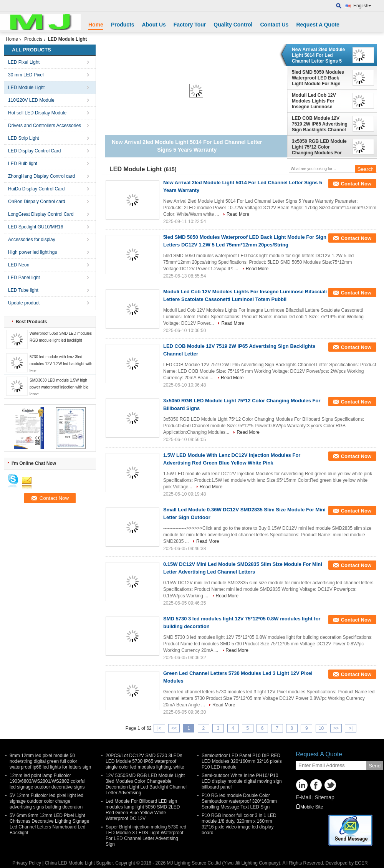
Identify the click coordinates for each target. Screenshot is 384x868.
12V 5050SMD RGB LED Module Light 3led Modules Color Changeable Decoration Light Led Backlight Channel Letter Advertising (146, 784)
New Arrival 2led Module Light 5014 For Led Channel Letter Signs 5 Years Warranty (318, 55)
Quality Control (233, 25)
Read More (238, 214)
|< (159, 728)
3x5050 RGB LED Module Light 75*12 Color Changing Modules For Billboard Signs (319, 147)
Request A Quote (318, 25)
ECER (361, 863)
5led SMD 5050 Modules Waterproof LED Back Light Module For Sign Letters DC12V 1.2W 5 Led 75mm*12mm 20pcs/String (320, 78)
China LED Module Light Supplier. (80, 863)
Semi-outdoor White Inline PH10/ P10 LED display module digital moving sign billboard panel (242, 781)
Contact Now (356, 184)
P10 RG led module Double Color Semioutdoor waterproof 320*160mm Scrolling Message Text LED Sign (239, 801)
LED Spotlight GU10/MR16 (36, 227)
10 (321, 728)
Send (375, 766)
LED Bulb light (23, 164)
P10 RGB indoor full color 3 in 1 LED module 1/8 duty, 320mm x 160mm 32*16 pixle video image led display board (239, 824)
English (362, 6)
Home (96, 25)
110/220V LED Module (31, 100)
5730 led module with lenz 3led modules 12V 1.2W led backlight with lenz (61, 364)
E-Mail (303, 797)
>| (351, 728)
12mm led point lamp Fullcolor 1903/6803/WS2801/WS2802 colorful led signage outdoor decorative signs (47, 781)
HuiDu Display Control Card (36, 189)
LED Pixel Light (24, 62)
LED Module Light (26, 88)
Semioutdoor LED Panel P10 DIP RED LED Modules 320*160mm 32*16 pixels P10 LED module (242, 761)
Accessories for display (32, 240)
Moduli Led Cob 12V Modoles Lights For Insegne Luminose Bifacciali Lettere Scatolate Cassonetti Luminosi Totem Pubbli (317, 101)
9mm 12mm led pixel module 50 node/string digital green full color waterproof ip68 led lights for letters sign (50, 761)
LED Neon (19, 265)
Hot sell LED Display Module (37, 113)
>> (336, 728)
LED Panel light (24, 278)
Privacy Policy (27, 863)
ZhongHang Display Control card (41, 176)
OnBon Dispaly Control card (37, 202)
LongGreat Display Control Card (41, 214)
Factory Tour (190, 25)
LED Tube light (23, 290)
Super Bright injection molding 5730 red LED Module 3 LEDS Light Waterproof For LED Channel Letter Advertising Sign (146, 836)
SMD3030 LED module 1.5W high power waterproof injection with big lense (59, 387)
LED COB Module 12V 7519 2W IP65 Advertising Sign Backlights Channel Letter (320, 124)
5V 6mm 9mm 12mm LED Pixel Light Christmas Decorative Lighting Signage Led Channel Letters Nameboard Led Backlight (49, 824)
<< (174, 728)
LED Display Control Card (34, 151)
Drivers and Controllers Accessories (45, 126)
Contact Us (274, 25)
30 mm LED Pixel (26, 75)
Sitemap (324, 797)
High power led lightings (32, 252)
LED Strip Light (24, 138)
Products (123, 25)
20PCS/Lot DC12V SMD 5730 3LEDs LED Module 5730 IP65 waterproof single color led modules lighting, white (145, 761)
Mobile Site (309, 807)
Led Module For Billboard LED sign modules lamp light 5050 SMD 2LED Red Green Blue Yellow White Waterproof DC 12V (143, 810)
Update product (24, 303)
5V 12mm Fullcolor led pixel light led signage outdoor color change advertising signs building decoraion (46, 801)
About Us (154, 25)
